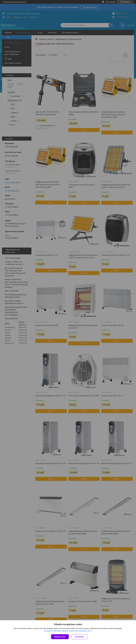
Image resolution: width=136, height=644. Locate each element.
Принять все (60, 637)
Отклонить (80, 637)
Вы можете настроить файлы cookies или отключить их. (67, 631)
